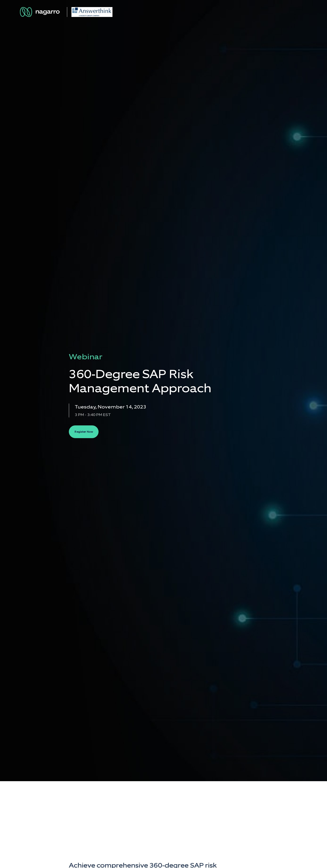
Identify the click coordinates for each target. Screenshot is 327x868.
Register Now (84, 432)
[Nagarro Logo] (41, 12)
